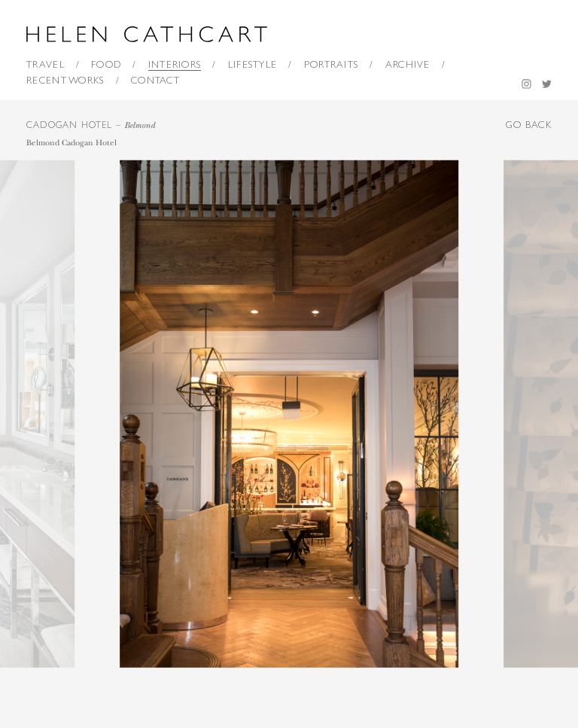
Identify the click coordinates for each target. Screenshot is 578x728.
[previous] (144, 414)
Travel (46, 64)
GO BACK (529, 125)
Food (106, 64)
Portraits (332, 64)
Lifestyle (253, 64)
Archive (408, 64)
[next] (433, 414)
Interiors (175, 64)
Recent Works (65, 80)
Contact (155, 80)
